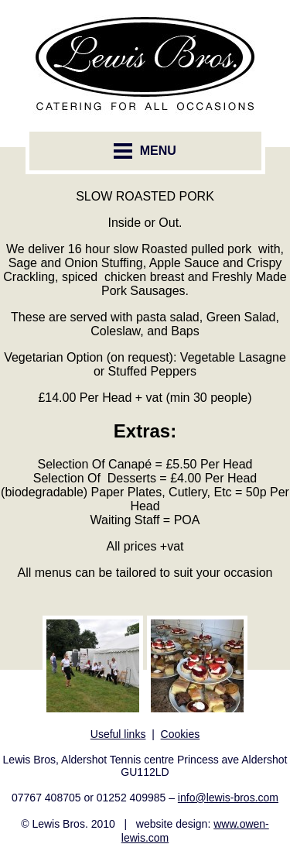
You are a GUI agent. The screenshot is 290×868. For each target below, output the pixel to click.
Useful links (118, 734)
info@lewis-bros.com (228, 798)
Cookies (181, 734)
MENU (145, 151)
